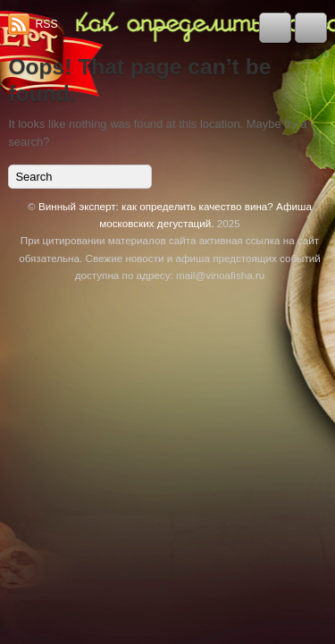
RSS (46, 24)
